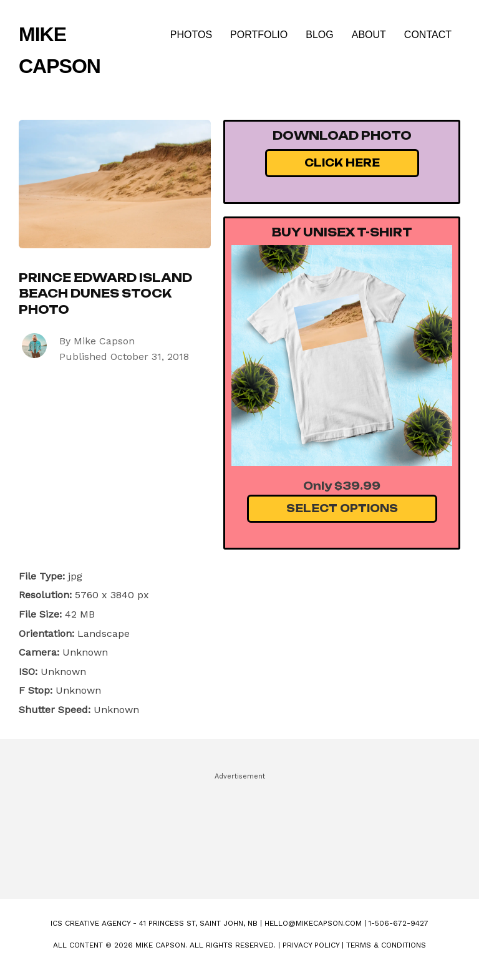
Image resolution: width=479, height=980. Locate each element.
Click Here (342, 163)
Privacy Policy (311, 945)
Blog (319, 35)
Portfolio (259, 35)
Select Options (342, 508)
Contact (428, 35)
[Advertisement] (239, 830)
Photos (191, 35)
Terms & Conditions (386, 945)
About (369, 35)
